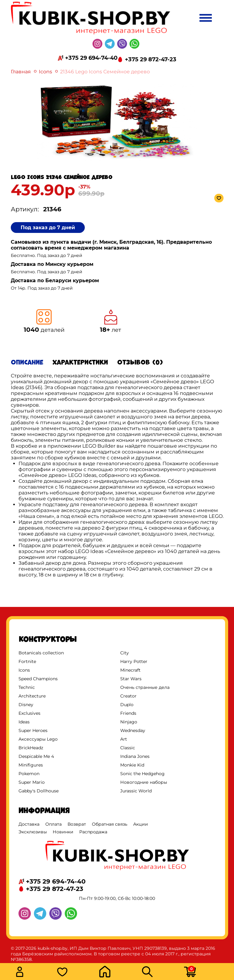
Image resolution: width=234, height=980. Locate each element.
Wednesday (133, 730)
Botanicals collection (41, 653)
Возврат (77, 824)
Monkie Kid (132, 765)
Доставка (29, 824)
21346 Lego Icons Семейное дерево (105, 72)
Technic (27, 687)
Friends (128, 713)
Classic (128, 748)
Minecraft (130, 670)
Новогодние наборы (144, 782)
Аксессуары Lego (38, 739)
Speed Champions (38, 679)
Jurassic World (136, 791)
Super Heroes (33, 730)
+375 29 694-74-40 (91, 58)
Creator (128, 696)
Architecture (32, 696)
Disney (26, 705)
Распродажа (93, 832)
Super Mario (32, 782)
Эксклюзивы (33, 832)
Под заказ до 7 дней (48, 228)
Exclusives (29, 713)
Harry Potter (134, 661)
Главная (21, 72)
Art (124, 739)
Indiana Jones (135, 756)
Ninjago (129, 722)
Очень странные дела (145, 687)
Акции (141, 824)
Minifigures (31, 765)
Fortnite (27, 661)
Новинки (63, 832)
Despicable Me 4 (36, 756)
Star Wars (131, 679)
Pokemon (29, 774)
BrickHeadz (31, 748)
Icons (45, 72)
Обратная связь (110, 824)
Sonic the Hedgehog (142, 774)
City (125, 653)
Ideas (24, 722)
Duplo (127, 705)
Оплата (53, 824)
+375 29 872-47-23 (151, 59)
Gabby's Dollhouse (39, 791)
